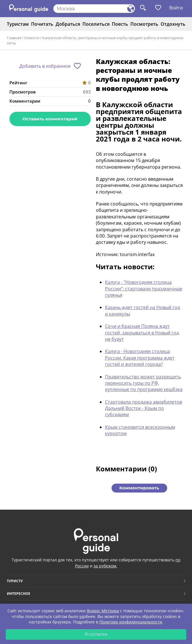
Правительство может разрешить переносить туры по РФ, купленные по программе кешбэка (144, 383)
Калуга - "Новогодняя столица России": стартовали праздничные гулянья (144, 289)
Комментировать (139, 488)
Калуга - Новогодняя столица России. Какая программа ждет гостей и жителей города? (140, 358)
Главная (14, 38)
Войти (176, 8)
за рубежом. (105, 566)
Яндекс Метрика (103, 611)
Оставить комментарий (50, 119)
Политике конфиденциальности (131, 622)
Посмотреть (144, 24)
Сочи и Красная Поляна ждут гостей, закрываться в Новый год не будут (142, 333)
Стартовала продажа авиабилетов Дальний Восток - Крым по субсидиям (144, 408)
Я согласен (96, 634)
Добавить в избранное (45, 66)
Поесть (120, 24)
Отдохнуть (173, 24)
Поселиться (96, 24)
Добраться (68, 24)
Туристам (18, 24)
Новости (32, 38)
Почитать (42, 24)
